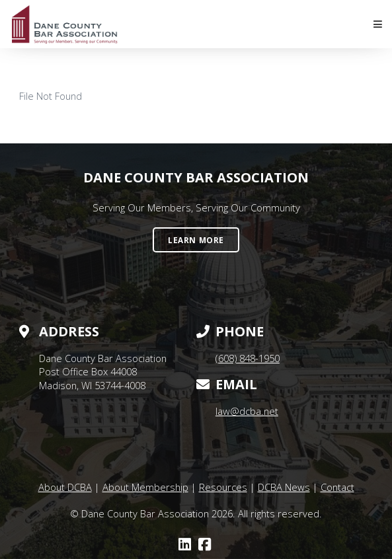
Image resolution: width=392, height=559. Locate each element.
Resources (223, 487)
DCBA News (284, 487)
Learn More (196, 240)
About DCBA (65, 487)
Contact (337, 487)
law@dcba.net (247, 411)
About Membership (145, 487)
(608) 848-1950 (248, 358)
